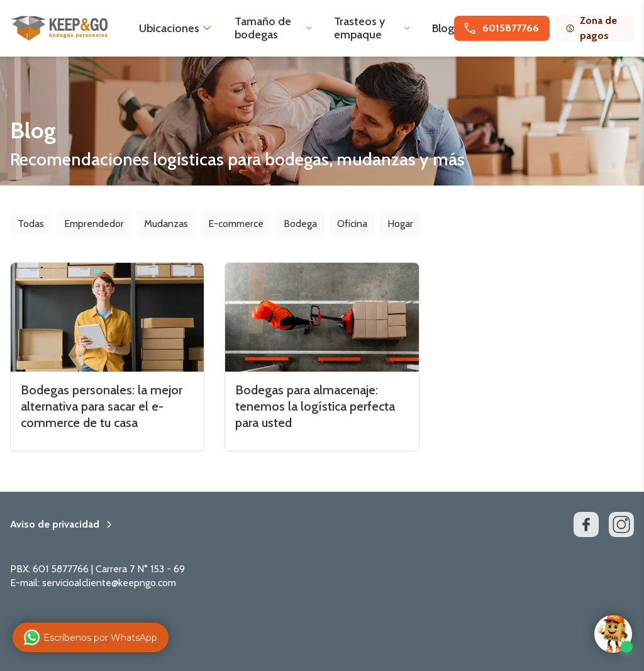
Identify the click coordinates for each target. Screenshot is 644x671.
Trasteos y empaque (359, 28)
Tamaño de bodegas (263, 28)
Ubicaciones (169, 28)
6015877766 (501, 28)
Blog (443, 28)
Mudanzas (166, 224)
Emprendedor (94, 224)
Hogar (400, 224)
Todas (31, 224)
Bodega (300, 224)
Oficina (352, 224)
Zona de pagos (591, 28)
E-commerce (236, 224)
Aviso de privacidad (55, 524)
